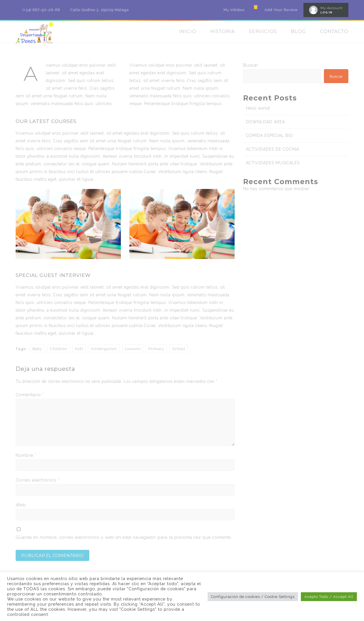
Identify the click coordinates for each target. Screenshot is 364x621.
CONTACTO (334, 31)
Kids (79, 349)
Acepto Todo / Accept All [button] (329, 597)
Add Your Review (281, 10)
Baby (37, 349)
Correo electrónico (38, 480)
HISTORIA (223, 31)
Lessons (133, 349)
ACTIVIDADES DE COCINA (273, 149)
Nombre (26, 455)
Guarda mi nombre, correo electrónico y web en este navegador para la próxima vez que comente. (124, 537)
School (179, 349)
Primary (156, 349)
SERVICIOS (263, 31)
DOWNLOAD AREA (265, 122)
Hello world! (258, 108)
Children (59, 349)
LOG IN (326, 12)
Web (21, 505)
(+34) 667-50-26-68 (42, 10)
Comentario (30, 395)
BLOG (298, 31)
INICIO (188, 31)
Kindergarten (104, 349)
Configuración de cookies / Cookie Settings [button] (253, 597)
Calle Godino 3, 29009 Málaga (100, 10)
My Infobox (234, 10)
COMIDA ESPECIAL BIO (270, 135)
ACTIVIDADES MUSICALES (273, 163)
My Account (332, 8)
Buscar (251, 65)
